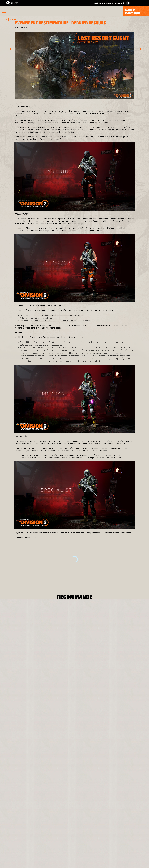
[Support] (74, 862)
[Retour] (11, 19)
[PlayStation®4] (87, 742)
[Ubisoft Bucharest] (44, 742)
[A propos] (74, 850)
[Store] (74, 838)
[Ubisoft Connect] (74, 844)
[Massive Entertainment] (44, 736)
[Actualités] (74, 856)
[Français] (75, 805)
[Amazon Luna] (87, 752)
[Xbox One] (87, 736)
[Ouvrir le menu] (4, 12)
